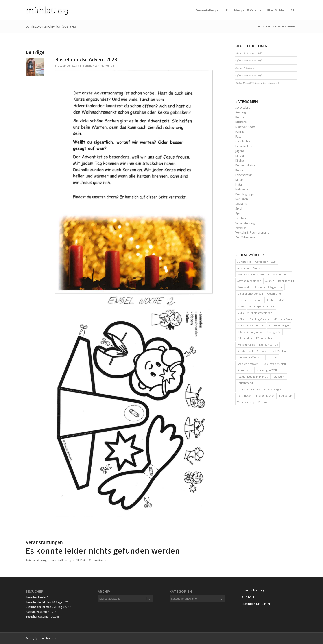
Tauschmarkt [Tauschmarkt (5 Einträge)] (245, 383)
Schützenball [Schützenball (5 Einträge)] (245, 351)
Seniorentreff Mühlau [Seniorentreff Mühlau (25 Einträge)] (250, 357)
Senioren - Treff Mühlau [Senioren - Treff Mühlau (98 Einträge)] (271, 351)
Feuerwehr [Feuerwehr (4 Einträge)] (244, 287)
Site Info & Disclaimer (256, 604)
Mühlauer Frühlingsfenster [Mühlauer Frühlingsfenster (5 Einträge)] (253, 319)
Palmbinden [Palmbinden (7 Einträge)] (245, 338)
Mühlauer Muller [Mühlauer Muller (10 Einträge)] (284, 319)
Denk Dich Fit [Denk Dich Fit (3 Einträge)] (286, 281)
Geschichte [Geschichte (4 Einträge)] (274, 294)
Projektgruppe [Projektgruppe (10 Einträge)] (246, 345)
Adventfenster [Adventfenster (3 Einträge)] (282, 274)
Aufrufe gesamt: (37, 612)
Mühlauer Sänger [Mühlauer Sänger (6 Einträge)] (279, 325)
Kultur (239, 170)
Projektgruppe (245, 194)
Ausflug (240, 112)
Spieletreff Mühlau (244, 68)
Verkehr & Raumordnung (252, 232)
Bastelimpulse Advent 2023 (86, 59)
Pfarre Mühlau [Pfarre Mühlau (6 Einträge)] (265, 338)
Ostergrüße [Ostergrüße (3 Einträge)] (274, 332)
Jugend (240, 151)
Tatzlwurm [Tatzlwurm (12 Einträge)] (279, 377)
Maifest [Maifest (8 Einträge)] (283, 300)
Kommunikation (246, 165)
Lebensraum (244, 175)
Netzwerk (242, 189)
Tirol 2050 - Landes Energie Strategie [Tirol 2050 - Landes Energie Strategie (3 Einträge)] (259, 389)
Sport (239, 213)
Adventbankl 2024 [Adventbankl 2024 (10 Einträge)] (266, 262)
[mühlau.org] (47, 10)
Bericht (87, 66)
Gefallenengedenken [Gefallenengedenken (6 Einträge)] (250, 294)
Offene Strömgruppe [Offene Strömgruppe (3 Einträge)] (250, 332)
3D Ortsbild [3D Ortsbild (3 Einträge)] (244, 262)
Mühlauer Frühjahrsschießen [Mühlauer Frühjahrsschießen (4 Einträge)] (255, 313)
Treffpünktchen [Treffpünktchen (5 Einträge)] (265, 396)
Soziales (241, 204)
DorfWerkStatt (245, 127)
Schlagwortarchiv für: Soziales (51, 26)
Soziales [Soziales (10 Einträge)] (272, 357)
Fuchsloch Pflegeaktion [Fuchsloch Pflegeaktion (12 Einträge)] (269, 287)
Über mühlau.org (253, 590)
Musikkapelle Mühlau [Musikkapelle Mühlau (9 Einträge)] (261, 306)
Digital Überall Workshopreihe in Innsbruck (257, 83)
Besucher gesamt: (38, 617)
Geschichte (243, 141)
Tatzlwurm (242, 218)
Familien (241, 131)
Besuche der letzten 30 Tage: (45, 602)
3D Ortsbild (243, 107)
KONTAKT (248, 597)
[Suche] (293, 10)
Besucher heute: (36, 597)
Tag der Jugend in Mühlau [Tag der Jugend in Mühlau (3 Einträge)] (253, 377)
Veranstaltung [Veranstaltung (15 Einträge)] (246, 402)
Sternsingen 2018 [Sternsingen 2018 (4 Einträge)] (267, 370)
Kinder (240, 155)
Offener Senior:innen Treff (248, 53)
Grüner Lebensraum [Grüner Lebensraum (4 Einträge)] (250, 300)
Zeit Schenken (245, 237)
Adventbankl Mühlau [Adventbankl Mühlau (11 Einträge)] (250, 268)
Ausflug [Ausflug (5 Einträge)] (270, 281)
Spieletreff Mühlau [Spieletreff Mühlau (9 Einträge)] (275, 364)
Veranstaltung (245, 223)
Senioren (242, 199)
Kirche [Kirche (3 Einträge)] (270, 300)
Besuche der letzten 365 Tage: (46, 607)
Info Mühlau (107, 66)
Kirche (240, 160)
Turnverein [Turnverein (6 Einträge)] (286, 396)
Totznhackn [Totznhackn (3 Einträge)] (244, 396)
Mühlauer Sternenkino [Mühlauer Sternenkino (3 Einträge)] (251, 325)
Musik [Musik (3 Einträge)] (241, 306)
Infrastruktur (244, 146)
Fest (238, 136)
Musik (239, 180)
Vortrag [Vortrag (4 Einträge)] (263, 402)
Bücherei (241, 122)
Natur (239, 184)
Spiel (239, 208)
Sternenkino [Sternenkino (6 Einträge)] (245, 370)
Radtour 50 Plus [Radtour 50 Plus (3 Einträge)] (268, 345)
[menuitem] (208, 10)
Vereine (241, 228)
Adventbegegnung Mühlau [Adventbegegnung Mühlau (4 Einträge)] (253, 274)
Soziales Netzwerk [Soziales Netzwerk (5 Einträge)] (248, 364)
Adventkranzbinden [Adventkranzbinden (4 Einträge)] (249, 281)
